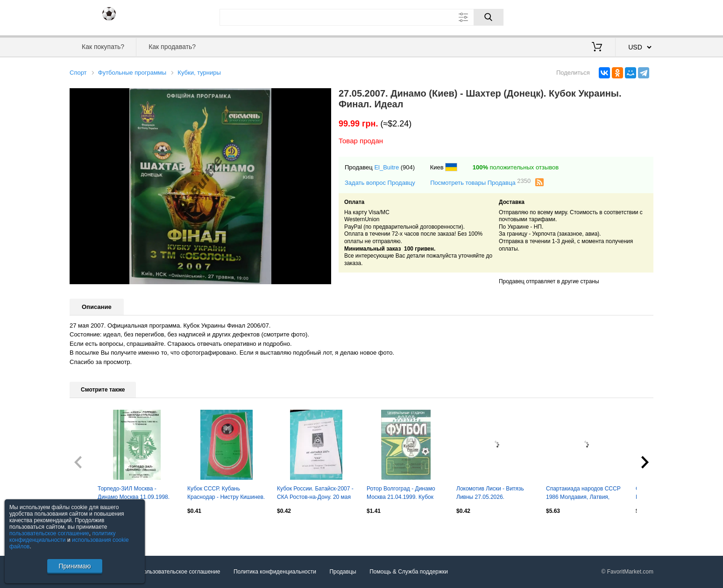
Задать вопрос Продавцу (380, 183)
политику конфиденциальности (63, 537)
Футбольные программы (132, 73)
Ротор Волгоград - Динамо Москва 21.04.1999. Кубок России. (401, 494)
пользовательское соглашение (49, 533)
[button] (323, 97)
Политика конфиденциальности (275, 572)
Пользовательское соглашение (180, 572)
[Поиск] (489, 17)
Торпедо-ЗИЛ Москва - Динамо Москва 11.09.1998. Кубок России (134, 494)
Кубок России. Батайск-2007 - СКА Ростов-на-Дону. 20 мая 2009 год (315, 494)
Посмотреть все (90, 531)
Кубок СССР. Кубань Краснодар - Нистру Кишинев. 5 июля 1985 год (226, 494)
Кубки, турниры (199, 73)
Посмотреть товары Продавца (480, 182)
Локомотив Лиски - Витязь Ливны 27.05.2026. (490, 493)
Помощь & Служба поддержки (409, 572)
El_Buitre (386, 167)
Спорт (78, 73)
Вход (599, 16)
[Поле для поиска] (361, 17)
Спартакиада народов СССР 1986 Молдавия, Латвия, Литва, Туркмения (583, 494)
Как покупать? (103, 47)
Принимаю (74, 566)
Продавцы (343, 572)
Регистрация (634, 16)
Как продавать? (172, 47)
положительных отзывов (516, 167)
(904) (408, 167)
